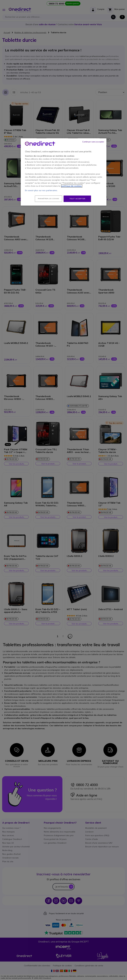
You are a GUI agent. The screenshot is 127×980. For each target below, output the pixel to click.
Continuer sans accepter (93, 142)
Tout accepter (77, 199)
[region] (64, 172)
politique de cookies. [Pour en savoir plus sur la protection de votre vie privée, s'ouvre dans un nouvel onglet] (72, 186)
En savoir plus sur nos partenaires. (41, 190)
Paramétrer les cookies (48, 199)
